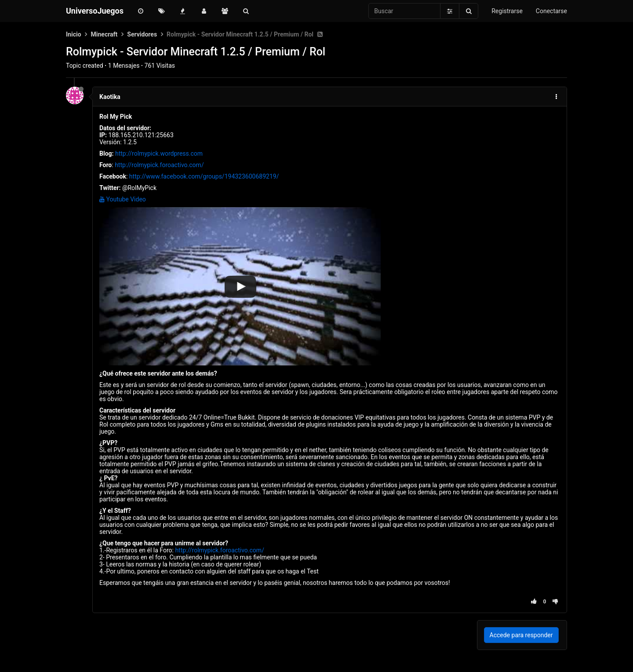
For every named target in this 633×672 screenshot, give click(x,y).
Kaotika (110, 97)
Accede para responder (521, 635)
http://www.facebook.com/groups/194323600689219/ (204, 176)
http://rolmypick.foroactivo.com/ (159, 165)
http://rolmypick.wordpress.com (159, 153)
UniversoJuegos (95, 11)
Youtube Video (123, 199)
